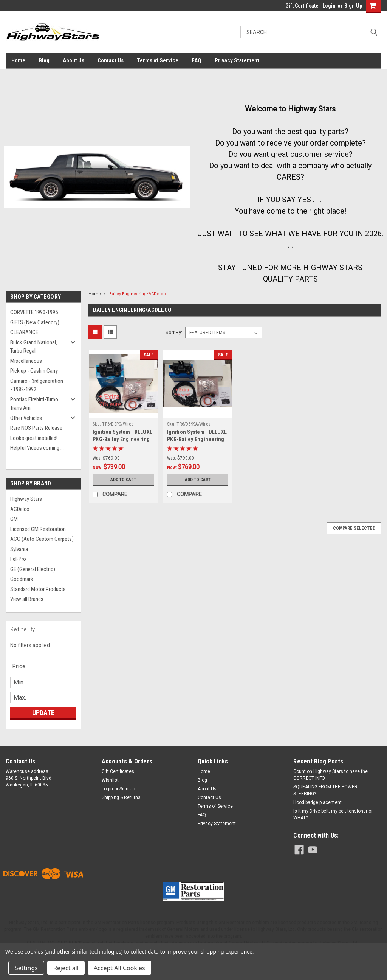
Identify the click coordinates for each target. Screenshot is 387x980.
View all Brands (27, 599)
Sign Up (353, 6)
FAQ (197, 60)
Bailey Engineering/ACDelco (138, 294)
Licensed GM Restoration (38, 529)
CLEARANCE (24, 332)
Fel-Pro (18, 559)
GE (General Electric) (33, 569)
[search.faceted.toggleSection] (23, 666)
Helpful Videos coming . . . (37, 452)
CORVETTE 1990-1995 (34, 312)
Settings (26, 968)
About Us (74, 60)
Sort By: (174, 332)
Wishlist (110, 780)
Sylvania (19, 549)
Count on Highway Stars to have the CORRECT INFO (330, 775)
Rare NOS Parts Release (36, 428)
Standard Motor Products (38, 589)
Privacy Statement (237, 60)
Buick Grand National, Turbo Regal (34, 347)
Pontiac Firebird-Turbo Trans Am (34, 404)
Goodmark (22, 579)
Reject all (66, 968)
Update (43, 713)
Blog (44, 60)
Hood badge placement (317, 802)
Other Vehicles (26, 418)
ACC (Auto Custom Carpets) (42, 539)
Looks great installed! (34, 438)
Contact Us (111, 60)
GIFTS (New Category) (35, 322)
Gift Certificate (302, 6)
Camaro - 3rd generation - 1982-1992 (37, 385)
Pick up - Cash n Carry (34, 371)
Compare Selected (354, 528)
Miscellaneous (26, 361)
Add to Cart (123, 480)
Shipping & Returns (121, 797)
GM (14, 519)
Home (18, 60)
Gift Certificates (118, 771)
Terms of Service (158, 60)
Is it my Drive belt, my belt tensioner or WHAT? (333, 814)
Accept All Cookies (119, 968)
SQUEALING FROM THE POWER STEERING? (325, 790)
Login (329, 6)
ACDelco (20, 509)
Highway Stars (26, 499)
